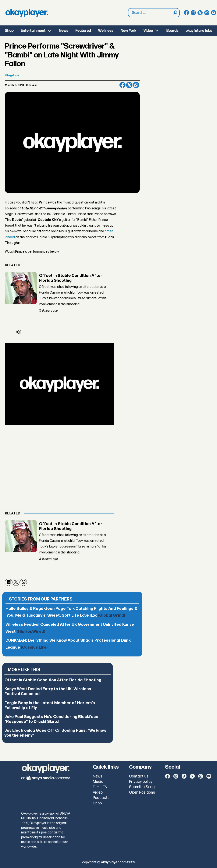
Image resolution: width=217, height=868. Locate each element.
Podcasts (101, 798)
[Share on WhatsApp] (136, 85)
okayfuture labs (199, 31)
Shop (9, 31)
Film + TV (100, 787)
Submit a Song (142, 787)
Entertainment (33, 31)
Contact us (139, 776)
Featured (83, 31)
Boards (172, 31)
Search (128, 8)
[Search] (175, 13)
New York (128, 31)
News (64, 31)
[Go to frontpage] (27, 13)
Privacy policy (141, 782)
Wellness (106, 31)
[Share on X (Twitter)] (129, 85)
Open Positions (142, 792)
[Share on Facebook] (122, 85)
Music (98, 782)
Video (148, 31)
